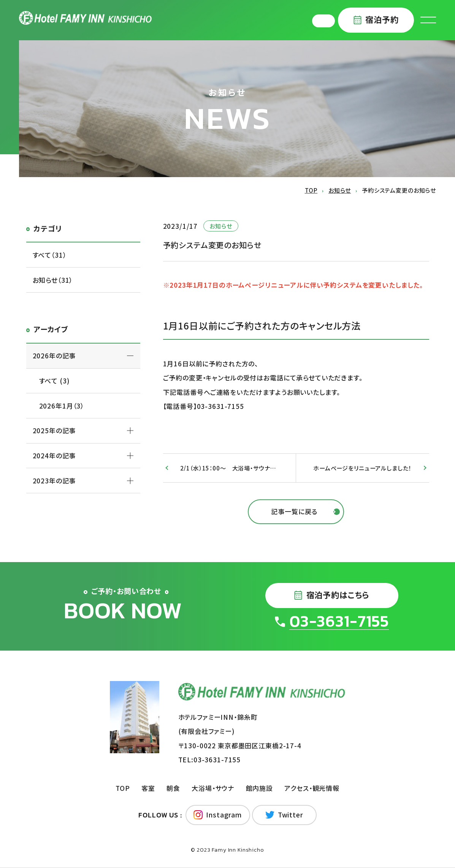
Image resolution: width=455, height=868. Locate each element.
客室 (148, 788)
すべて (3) (55, 381)
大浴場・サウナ (213, 788)
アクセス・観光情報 (312, 788)
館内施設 (259, 788)
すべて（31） (50, 255)
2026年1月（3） (62, 406)
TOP (123, 788)
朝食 (173, 788)
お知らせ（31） (53, 280)
